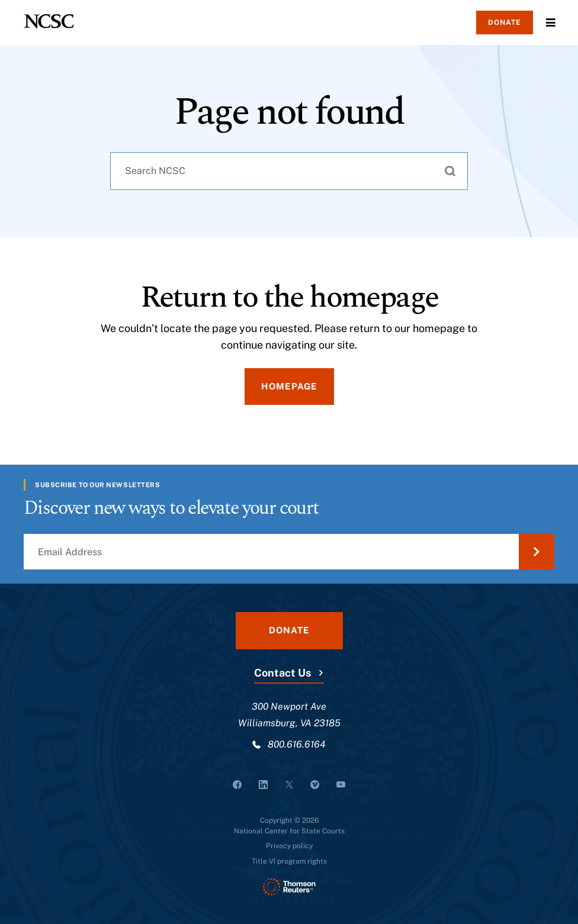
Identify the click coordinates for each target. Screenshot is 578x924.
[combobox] (289, 171)
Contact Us (282, 673)
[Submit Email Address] (537, 552)
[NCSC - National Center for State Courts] (49, 21)
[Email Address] (289, 552)
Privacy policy (289, 846)
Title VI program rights (289, 861)
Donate (505, 22)
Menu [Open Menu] (551, 22)
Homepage (289, 386)
